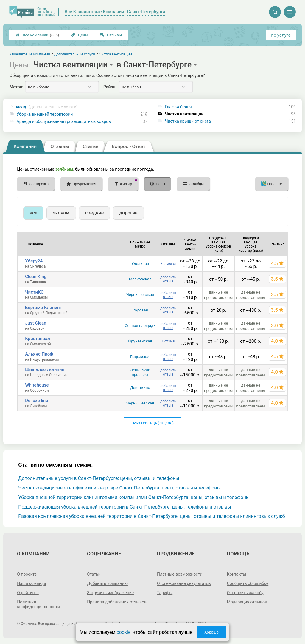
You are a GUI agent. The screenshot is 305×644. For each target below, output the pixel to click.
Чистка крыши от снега (188, 121)
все (33, 213)
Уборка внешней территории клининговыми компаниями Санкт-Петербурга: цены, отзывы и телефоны (134, 497)
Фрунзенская (140, 341)
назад (46, 107)
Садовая (140, 310)
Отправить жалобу (245, 593)
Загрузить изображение (110, 593)
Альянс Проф (39, 354)
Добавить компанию (107, 583)
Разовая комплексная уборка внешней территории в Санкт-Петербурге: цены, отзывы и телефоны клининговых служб (151, 516)
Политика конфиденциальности (38, 604)
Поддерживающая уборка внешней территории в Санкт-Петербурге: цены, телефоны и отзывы (125, 507)
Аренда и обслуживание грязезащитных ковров (64, 121)
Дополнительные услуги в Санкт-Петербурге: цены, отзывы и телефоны (99, 478)
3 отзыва (168, 264)
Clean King (36, 277)
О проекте (27, 574)
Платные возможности (180, 574)
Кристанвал (38, 339)
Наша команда (32, 583)
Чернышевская (140, 295)
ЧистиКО (34, 292)
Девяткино (140, 388)
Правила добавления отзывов (117, 602)
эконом (61, 213)
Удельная (140, 264)
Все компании (37, 35)
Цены (80, 35)
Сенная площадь (140, 326)
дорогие (128, 213)
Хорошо (211, 632)
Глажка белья (178, 107)
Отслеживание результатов (184, 583)
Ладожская (140, 357)
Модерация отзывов (247, 602)
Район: (110, 87)
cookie (123, 632)
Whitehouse (37, 385)
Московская (140, 279)
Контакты (236, 574)
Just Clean (36, 323)
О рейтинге (28, 593)
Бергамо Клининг (43, 308)
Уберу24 (34, 261)
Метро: (16, 87)
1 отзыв (168, 341)
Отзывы (111, 35)
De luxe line (36, 401)
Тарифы (165, 593)
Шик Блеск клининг (46, 370)
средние (95, 213)
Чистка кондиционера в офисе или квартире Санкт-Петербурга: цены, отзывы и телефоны (119, 488)
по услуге (281, 35)
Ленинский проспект (140, 372)
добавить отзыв (168, 279)
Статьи (94, 574)
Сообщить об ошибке (248, 583)
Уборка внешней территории (45, 114)
